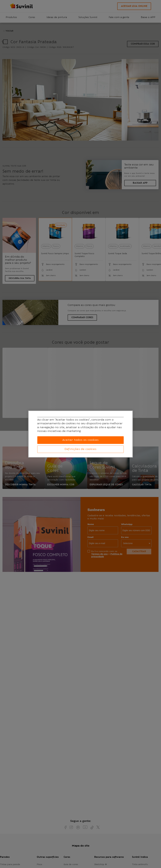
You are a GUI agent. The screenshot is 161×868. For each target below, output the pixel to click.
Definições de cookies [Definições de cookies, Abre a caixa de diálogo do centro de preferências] (80, 449)
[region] (81, 434)
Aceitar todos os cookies (80, 440)
